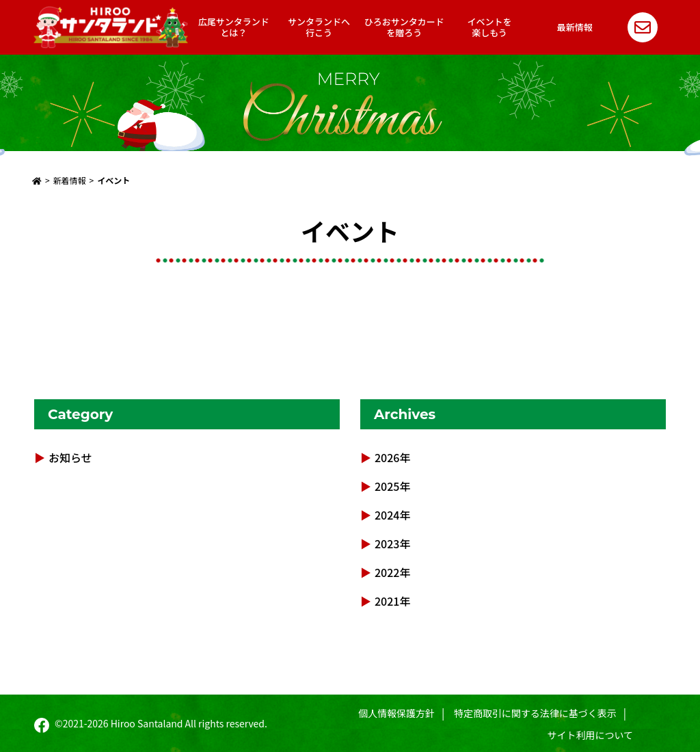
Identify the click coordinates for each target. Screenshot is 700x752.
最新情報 (575, 27)
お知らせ (70, 457)
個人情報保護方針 (396, 713)
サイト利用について (590, 735)
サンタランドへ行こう (319, 27)
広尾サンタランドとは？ (234, 27)
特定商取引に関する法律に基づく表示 (535, 713)
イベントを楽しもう (490, 27)
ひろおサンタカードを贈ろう (404, 27)
